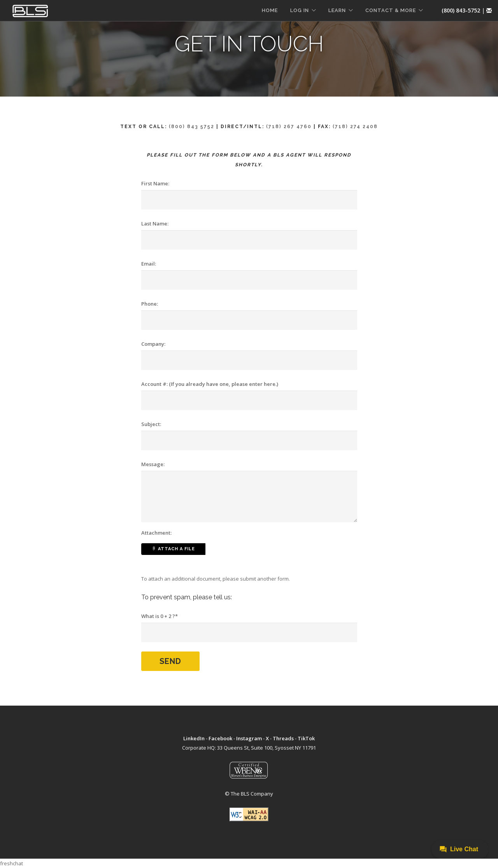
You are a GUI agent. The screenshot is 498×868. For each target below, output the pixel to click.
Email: (149, 264)
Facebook (220, 738)
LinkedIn (194, 738)
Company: (153, 344)
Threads (283, 738)
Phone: (150, 304)
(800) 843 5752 (192, 127)
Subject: (151, 424)
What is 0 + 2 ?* (160, 616)
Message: (153, 464)
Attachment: (156, 533)
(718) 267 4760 (289, 127)
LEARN (337, 10)
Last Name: (155, 224)
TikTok (306, 738)
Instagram (249, 738)
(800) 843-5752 (461, 10)
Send (170, 661)
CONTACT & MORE (391, 10)
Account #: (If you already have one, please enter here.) (210, 384)
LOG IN (300, 10)
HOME (270, 10)
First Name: (155, 183)
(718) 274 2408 (355, 127)
